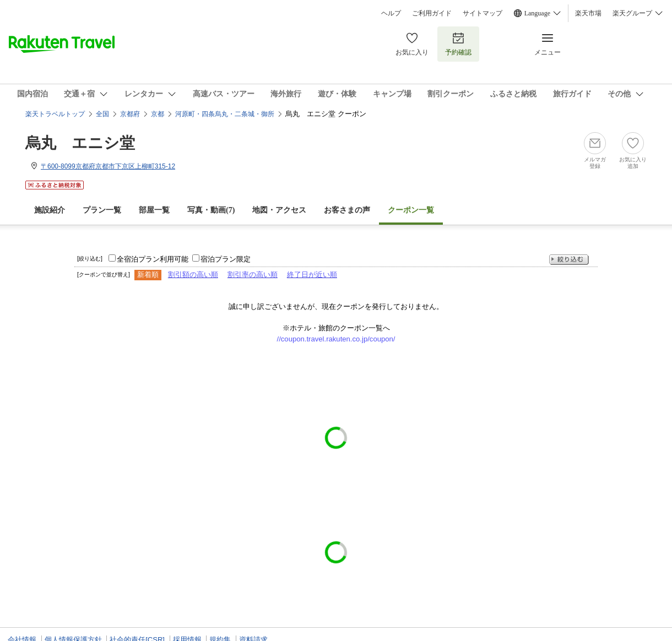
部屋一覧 (154, 210)
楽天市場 (588, 13)
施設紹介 (50, 210)
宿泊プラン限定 (226, 259)
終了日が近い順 (312, 275)
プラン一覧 (102, 210)
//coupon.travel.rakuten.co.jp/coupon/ (336, 339)
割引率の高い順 (253, 275)
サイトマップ (483, 13)
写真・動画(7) (211, 210)
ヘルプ (391, 13)
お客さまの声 (347, 210)
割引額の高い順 (193, 275)
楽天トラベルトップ (55, 114)
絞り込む (569, 260)
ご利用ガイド (432, 13)
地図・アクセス (279, 210)
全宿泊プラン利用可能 (153, 259)
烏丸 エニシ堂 (80, 143)
